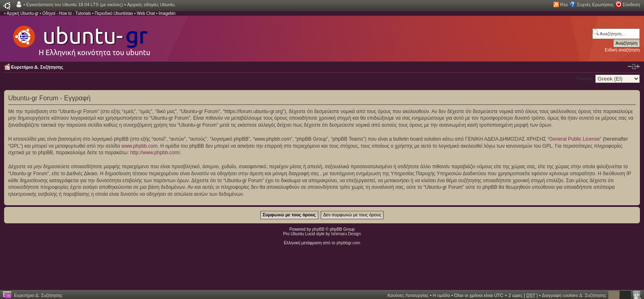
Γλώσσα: (584, 79)
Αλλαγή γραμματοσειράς (634, 67)
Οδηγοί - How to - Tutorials (67, 13)
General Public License (574, 139)
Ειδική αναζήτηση (622, 50)
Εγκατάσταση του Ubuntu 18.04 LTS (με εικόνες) (75, 5)
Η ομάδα (442, 295)
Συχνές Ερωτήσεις (595, 5)
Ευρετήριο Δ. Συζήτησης (37, 67)
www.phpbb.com (139, 146)
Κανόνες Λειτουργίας (408, 295)
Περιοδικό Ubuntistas (114, 13)
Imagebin (167, 13)
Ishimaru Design (346, 234)
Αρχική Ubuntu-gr (23, 13)
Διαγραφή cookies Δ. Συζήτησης (574, 295)
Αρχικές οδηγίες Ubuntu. (151, 5)
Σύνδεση (631, 5)
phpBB (318, 229)
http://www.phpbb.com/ (155, 153)
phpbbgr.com (348, 243)
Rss (564, 5)
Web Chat (146, 13)
